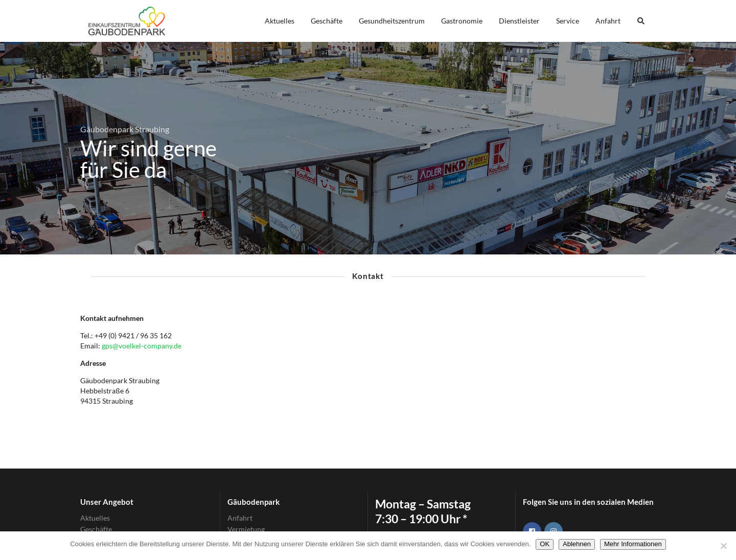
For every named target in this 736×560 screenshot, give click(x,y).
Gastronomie (462, 21)
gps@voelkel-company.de (142, 346)
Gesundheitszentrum (392, 21)
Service (568, 21)
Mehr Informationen (633, 544)
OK (545, 544)
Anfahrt (608, 21)
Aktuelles (280, 21)
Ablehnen (577, 544)
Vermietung (246, 529)
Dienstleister (519, 21)
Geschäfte (327, 21)
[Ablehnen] (723, 546)
